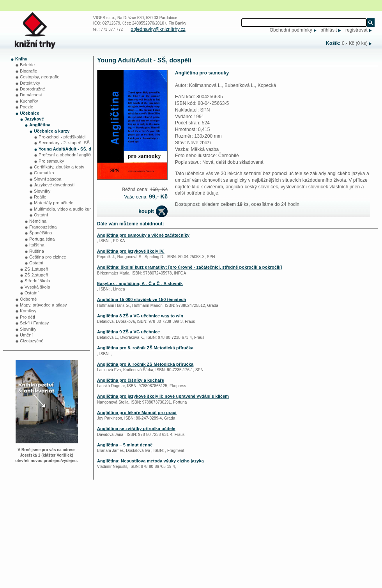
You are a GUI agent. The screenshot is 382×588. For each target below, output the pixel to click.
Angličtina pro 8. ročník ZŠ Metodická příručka (145, 348)
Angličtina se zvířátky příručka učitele (136, 429)
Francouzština (43, 227)
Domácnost (31, 95)
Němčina (38, 221)
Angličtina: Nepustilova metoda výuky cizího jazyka (150, 461)
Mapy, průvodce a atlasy (43, 305)
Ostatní (41, 215)
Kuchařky (29, 101)
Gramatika (44, 173)
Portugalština (42, 239)
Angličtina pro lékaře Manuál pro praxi (137, 413)
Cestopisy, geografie (40, 77)
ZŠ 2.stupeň (36, 275)
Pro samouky (51, 161)
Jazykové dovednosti (54, 185)
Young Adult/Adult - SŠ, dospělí (71, 149)
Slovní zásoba (48, 179)
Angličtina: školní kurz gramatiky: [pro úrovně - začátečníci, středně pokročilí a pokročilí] (189, 267)
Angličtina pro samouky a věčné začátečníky (143, 235)
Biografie (28, 71)
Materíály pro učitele (54, 203)
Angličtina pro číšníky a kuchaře (131, 380)
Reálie (40, 197)
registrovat (356, 30)
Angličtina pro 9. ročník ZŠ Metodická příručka (145, 364)
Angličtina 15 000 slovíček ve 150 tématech (142, 299)
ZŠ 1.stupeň (36, 269)
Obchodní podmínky (291, 30)
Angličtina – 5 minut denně (125, 445)
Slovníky (42, 191)
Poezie (27, 107)
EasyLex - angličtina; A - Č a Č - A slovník (140, 283)
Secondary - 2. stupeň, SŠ (64, 143)
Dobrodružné (33, 89)
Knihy (21, 59)
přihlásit (329, 30)
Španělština (41, 233)
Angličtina (40, 125)
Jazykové (34, 119)
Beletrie (27, 65)
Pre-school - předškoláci (62, 137)
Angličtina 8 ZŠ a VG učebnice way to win (140, 316)
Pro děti (27, 317)
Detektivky (30, 83)
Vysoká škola (37, 287)
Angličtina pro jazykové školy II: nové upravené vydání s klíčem (163, 396)
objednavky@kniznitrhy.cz (158, 29)
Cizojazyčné (32, 341)
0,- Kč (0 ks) (355, 43)
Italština (37, 245)
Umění (26, 335)
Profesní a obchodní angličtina (68, 155)
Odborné (28, 299)
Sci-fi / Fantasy (34, 323)
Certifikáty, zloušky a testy (59, 167)
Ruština (37, 251)
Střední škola (37, 281)
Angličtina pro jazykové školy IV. (131, 251)
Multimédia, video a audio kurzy (65, 209)
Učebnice (30, 113)
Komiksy (28, 311)
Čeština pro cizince (48, 257)
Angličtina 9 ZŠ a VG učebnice (128, 332)
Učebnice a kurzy (52, 131)
